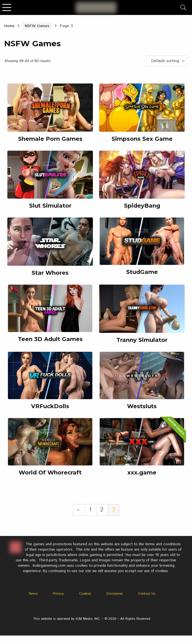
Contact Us (147, 594)
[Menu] (7, 7)
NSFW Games (37, 26)
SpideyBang (142, 206)
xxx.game (142, 472)
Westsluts (142, 406)
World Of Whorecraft (50, 472)
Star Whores (50, 273)
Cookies (85, 594)
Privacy (58, 594)
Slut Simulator (50, 206)
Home (9, 26)
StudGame (142, 272)
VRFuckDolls (50, 406)
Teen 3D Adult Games (50, 339)
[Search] (183, 7)
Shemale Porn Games (50, 139)
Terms (33, 594)
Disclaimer (115, 594)
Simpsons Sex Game (142, 139)
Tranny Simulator (142, 340)
